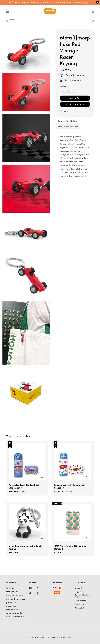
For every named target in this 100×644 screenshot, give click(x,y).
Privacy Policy (80, 608)
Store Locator (80, 601)
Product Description (67, 121)
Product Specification (68, 126)
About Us (79, 588)
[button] (7, 11)
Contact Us (79, 604)
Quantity (63, 86)
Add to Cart (75, 98)
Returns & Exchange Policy (83, 596)
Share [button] (64, 111)
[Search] (90, 19)
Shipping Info (80, 592)
